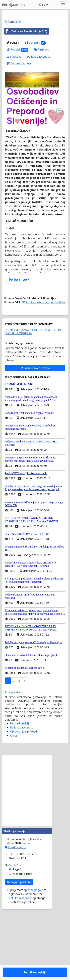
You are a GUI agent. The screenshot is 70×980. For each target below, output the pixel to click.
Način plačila (13, 946)
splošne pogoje (33, 970)
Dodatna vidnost (19, 134)
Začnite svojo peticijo (35, 448)
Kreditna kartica (23, 954)
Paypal (17, 950)
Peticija (13, 113)
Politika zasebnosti (39, 127)
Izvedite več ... (15, 927)
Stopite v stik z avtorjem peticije (44, 373)
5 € (11, 934)
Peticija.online (14, 5)
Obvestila (35, 113)
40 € (11, 939)
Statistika (14, 127)
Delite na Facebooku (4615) (26, 102)
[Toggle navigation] (63, 5)
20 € (35, 934)
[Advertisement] (35, 50)
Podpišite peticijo (35, 388)
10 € (22, 934)
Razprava (42, 120)
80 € (24, 939)
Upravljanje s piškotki (24, 812)
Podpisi (17, 120)
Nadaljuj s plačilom (19, 962)
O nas (14, 816)
